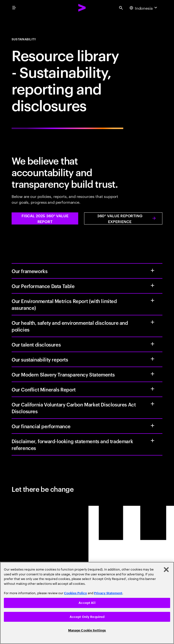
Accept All (87, 603)
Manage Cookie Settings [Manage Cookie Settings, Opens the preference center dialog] (87, 630)
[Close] (166, 570)
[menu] (14, 8)
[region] (87, 603)
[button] (45, 218)
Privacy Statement (108, 593)
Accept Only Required (87, 617)
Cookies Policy (76, 593)
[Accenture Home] (82, 8)
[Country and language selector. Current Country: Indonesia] (144, 8)
